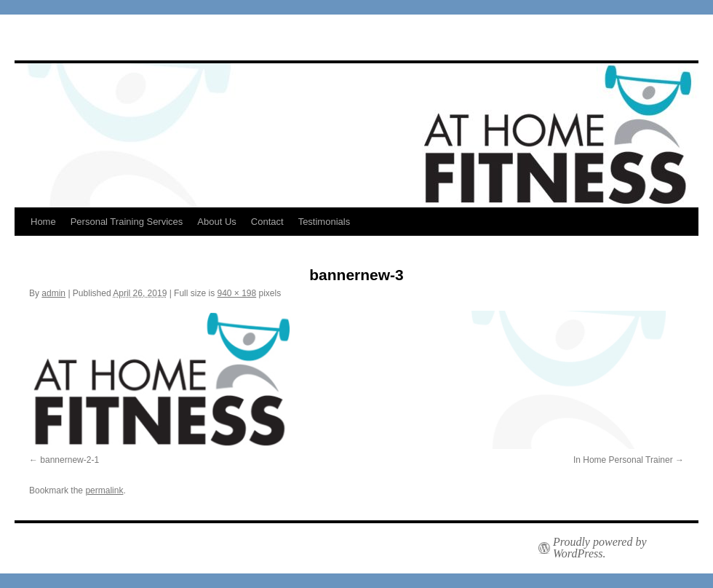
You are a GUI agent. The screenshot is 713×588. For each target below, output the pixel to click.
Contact (267, 222)
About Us (216, 222)
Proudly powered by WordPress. (600, 548)
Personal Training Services (127, 222)
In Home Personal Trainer (623, 460)
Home (43, 222)
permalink (104, 490)
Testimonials (324, 222)
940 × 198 (236, 293)
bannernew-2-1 (69, 460)
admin (53, 293)
